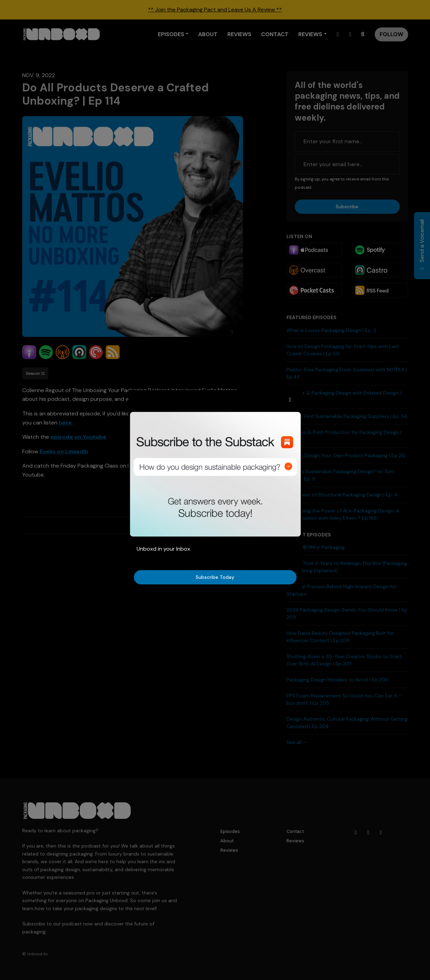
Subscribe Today (215, 577)
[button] (290, 400)
